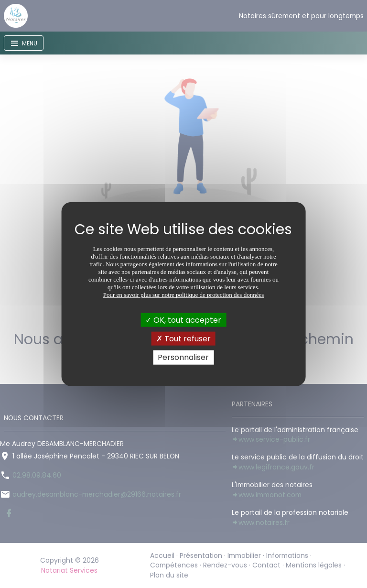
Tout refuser (183, 339)
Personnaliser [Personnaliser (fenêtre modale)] (183, 357)
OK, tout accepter (183, 320)
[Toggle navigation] (24, 43)
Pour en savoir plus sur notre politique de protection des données (184, 295)
